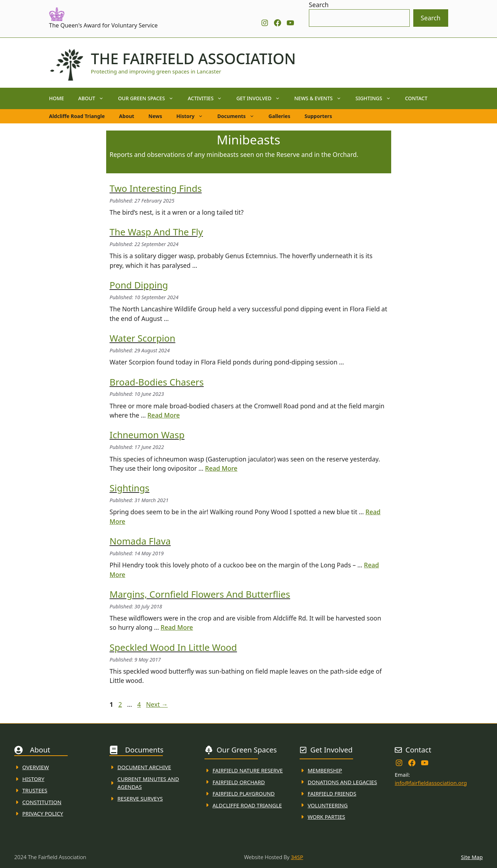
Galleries (279, 116)
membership (325, 770)
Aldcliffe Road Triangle (77, 116)
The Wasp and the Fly (156, 232)
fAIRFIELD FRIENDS (332, 793)
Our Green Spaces (149, 98)
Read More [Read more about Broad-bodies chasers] (164, 415)
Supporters (318, 116)
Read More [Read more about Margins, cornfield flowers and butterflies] (177, 627)
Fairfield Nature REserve (248, 770)
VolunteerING (328, 805)
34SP (297, 857)
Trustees (35, 790)
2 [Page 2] (121, 704)
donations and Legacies (343, 782)
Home (57, 98)
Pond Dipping (139, 285)
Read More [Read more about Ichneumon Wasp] (221, 468)
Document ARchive (144, 767)
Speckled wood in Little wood (174, 647)
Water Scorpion (143, 338)
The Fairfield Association (193, 58)
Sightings (377, 98)
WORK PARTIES (327, 817)
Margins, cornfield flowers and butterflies (200, 594)
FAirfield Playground (244, 793)
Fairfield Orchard (239, 782)
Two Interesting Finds (156, 188)
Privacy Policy (43, 813)
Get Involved (262, 98)
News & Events (321, 98)
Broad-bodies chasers (157, 382)
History (193, 116)
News (155, 116)
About (95, 98)
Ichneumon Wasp (147, 435)
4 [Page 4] (140, 704)
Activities (209, 98)
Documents (239, 116)
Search (319, 5)
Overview (36, 767)
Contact (416, 98)
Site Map (472, 857)
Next (157, 704)
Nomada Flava (140, 541)
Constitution (42, 802)
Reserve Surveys (140, 798)
